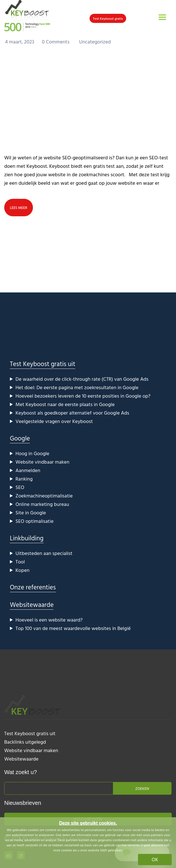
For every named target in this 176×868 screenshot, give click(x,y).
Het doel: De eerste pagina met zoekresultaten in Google (77, 387)
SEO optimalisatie (34, 521)
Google (20, 438)
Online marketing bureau (42, 504)
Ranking (24, 479)
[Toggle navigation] (162, 17)
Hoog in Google (32, 453)
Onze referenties (33, 587)
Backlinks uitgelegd (25, 742)
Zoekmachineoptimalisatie (44, 496)
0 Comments (56, 42)
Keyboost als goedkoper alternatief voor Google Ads (72, 413)
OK (155, 859)
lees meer (19, 208)
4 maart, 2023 (20, 42)
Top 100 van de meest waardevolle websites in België (73, 628)
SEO (20, 487)
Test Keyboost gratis (108, 18)
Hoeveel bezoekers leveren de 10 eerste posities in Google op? (83, 396)
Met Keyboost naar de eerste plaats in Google (65, 404)
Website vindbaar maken (42, 462)
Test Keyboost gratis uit (43, 364)
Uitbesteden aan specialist (44, 553)
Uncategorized (95, 42)
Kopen (23, 570)
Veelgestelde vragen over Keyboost (54, 421)
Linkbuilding (27, 538)
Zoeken (142, 788)
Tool (20, 562)
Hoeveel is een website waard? (49, 620)
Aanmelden (28, 470)
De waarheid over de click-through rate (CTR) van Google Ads (82, 379)
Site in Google (31, 513)
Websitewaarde (32, 604)
